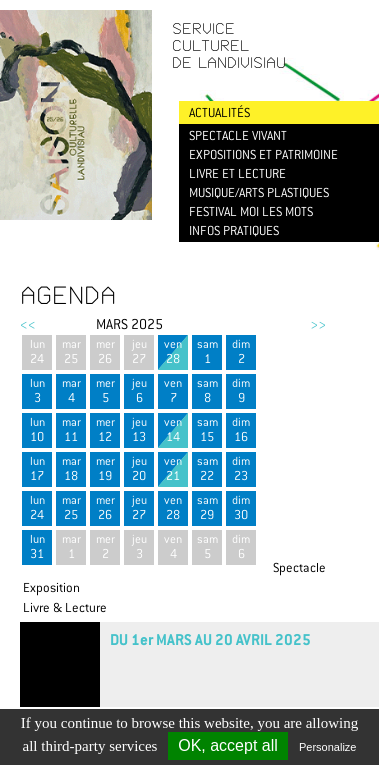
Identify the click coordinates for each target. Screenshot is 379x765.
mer (105, 351)
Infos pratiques (234, 230)
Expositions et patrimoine (263, 154)
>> (318, 324)
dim (241, 351)
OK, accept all (228, 745)
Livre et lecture (237, 173)
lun (37, 351)
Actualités (219, 112)
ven (173, 351)
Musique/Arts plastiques (259, 192)
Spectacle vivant (238, 135)
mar (71, 351)
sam (207, 351)
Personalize (327, 747)
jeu (139, 351)
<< (28, 324)
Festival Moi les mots (251, 211)
